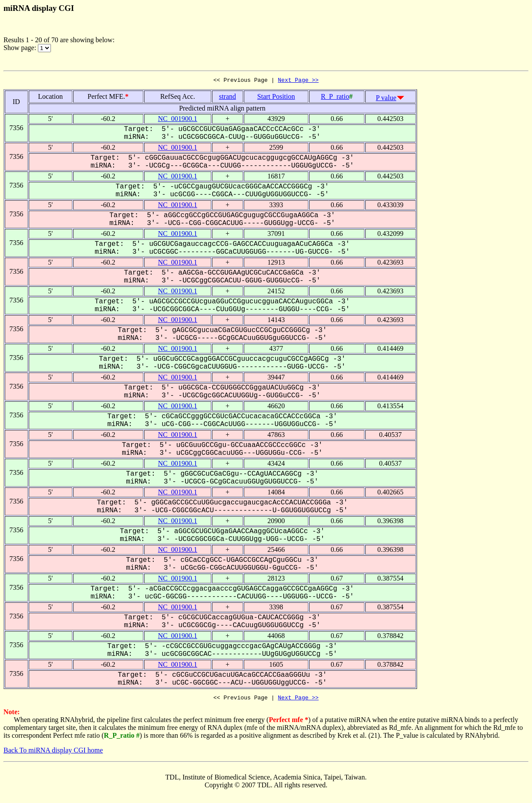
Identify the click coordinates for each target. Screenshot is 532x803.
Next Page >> (298, 81)
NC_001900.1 (178, 120)
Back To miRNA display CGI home (53, 753)
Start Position (276, 98)
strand (227, 98)
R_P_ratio (335, 98)
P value (386, 99)
